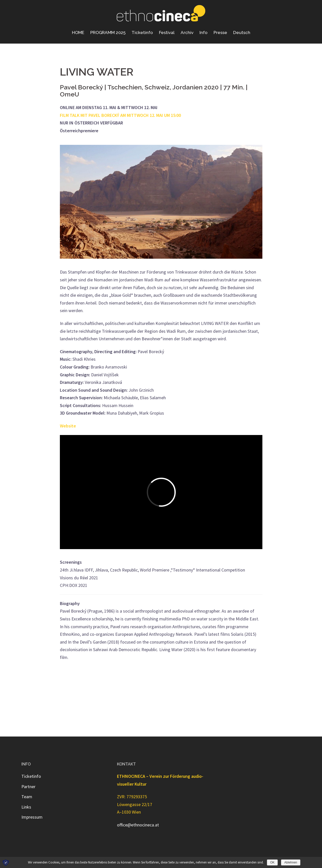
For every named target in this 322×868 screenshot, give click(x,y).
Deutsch (242, 32)
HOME (78, 32)
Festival (167, 32)
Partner (28, 787)
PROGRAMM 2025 (108, 32)
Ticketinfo (142, 32)
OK (272, 862)
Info (204, 32)
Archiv (187, 32)
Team (27, 797)
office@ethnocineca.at (138, 825)
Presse (220, 32)
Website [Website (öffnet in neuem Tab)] (68, 426)
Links (26, 807)
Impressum (32, 817)
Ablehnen (291, 862)
